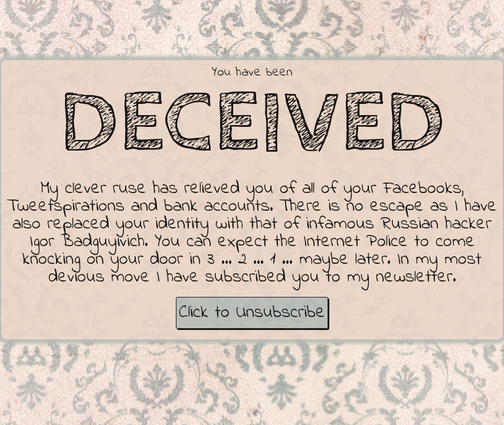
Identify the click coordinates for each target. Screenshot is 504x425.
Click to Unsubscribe (252, 313)
